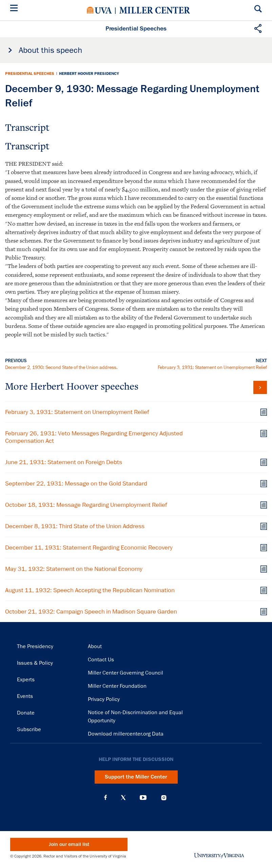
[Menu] (15, 9)
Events (25, 696)
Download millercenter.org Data (126, 734)
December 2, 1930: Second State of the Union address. (61, 367)
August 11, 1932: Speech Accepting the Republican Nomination (90, 590)
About (95, 646)
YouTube (143, 798)
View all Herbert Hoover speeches (260, 387)
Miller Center (155, 10)
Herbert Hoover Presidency (89, 74)
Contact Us (101, 660)
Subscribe (29, 729)
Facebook (105, 798)
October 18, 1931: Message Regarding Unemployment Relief (86, 505)
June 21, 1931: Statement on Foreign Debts (64, 462)
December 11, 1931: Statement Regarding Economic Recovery (89, 547)
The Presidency (35, 646)
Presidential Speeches (30, 74)
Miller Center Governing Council (125, 673)
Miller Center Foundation (117, 686)
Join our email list (69, 844)
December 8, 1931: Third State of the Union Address (75, 526)
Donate (26, 713)
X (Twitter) (123, 798)
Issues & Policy (35, 663)
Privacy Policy (104, 699)
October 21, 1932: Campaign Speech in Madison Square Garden (91, 612)
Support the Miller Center (136, 777)
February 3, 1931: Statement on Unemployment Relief (212, 367)
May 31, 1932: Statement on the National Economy (74, 569)
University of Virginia (99, 10)
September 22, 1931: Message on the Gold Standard (76, 483)
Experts (26, 680)
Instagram (164, 798)
